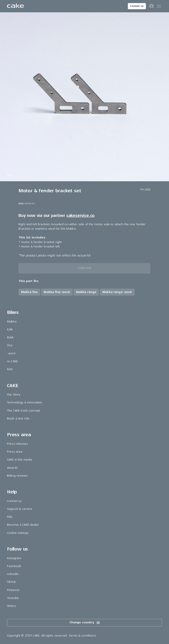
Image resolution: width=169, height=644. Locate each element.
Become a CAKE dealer (23, 525)
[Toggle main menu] (159, 6)
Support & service (20, 509)
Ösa (10, 345)
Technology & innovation (25, 402)
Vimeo (12, 606)
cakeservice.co (80, 216)
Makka (12, 321)
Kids (10, 369)
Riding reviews (17, 476)
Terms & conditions (83, 636)
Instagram (14, 558)
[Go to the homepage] (15, 6)
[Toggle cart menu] (151, 6)
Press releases (17, 444)
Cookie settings (18, 533)
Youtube (13, 598)
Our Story (14, 394)
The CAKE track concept (24, 411)
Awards (12, 468)
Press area (15, 452)
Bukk (10, 337)
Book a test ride (18, 418)
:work (11, 353)
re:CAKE (12, 361)
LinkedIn (13, 574)
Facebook (14, 566)
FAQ (10, 517)
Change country (85, 623)
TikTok (11, 582)
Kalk (10, 329)
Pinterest (13, 590)
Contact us (137, 6)
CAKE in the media (20, 460)
